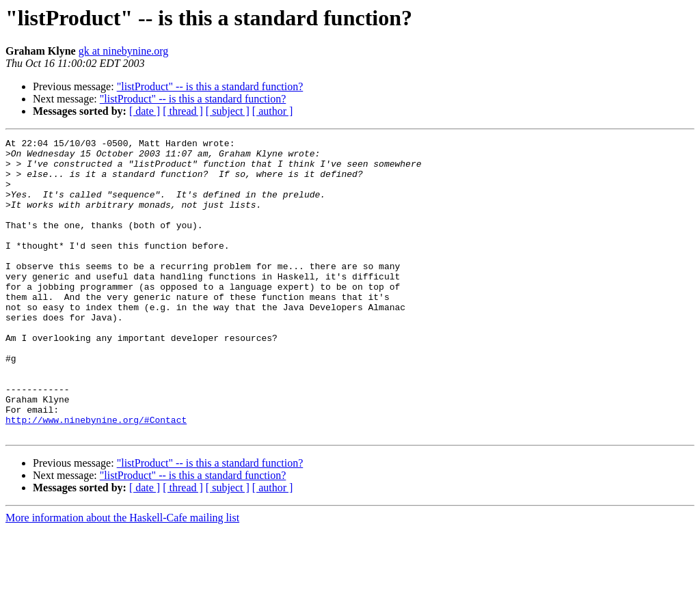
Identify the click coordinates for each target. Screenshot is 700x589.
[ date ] (145, 111)
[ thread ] (183, 111)
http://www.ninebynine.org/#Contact (96, 477)
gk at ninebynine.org (124, 51)
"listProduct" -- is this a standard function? (210, 86)
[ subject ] (228, 111)
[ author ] (273, 111)
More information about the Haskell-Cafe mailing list (122, 577)
